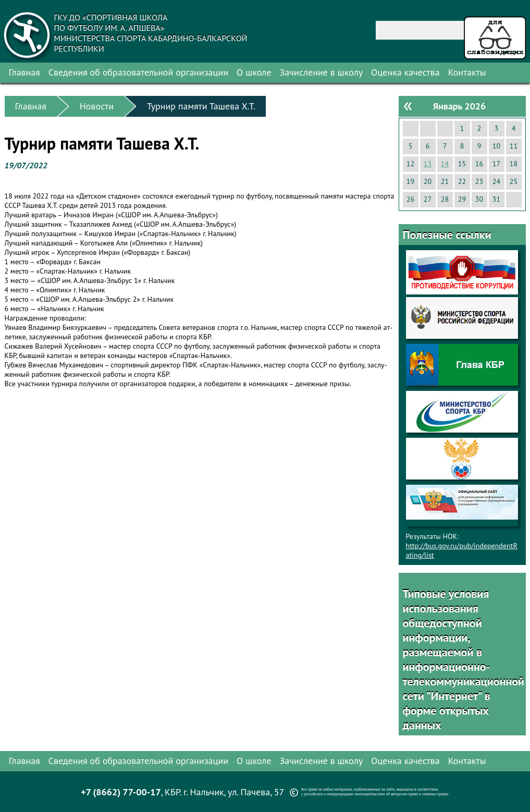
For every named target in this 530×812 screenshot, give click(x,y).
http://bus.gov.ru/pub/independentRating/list (462, 550)
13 (428, 164)
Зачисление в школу (322, 72)
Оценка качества (405, 72)
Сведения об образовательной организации (138, 72)
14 (445, 164)
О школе (254, 72)
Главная (24, 72)
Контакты (467, 72)
